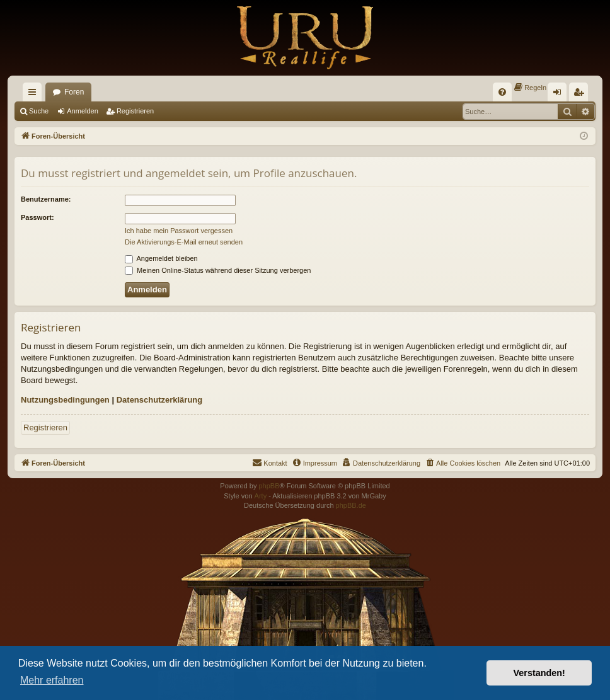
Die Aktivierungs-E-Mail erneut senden (184, 242)
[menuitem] (502, 92)
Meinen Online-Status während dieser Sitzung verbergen (218, 270)
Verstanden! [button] (539, 673)
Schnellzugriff (35, 95)
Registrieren (135, 111)
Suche (39, 111)
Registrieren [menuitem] (581, 95)
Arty (261, 496)
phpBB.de (351, 505)
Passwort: (37, 217)
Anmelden (83, 111)
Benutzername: (46, 199)
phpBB (269, 486)
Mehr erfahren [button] (52, 680)
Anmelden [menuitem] (560, 95)
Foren (74, 92)
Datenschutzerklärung (160, 400)
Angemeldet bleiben (161, 258)
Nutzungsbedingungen (65, 400)
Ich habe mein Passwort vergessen (179, 231)
